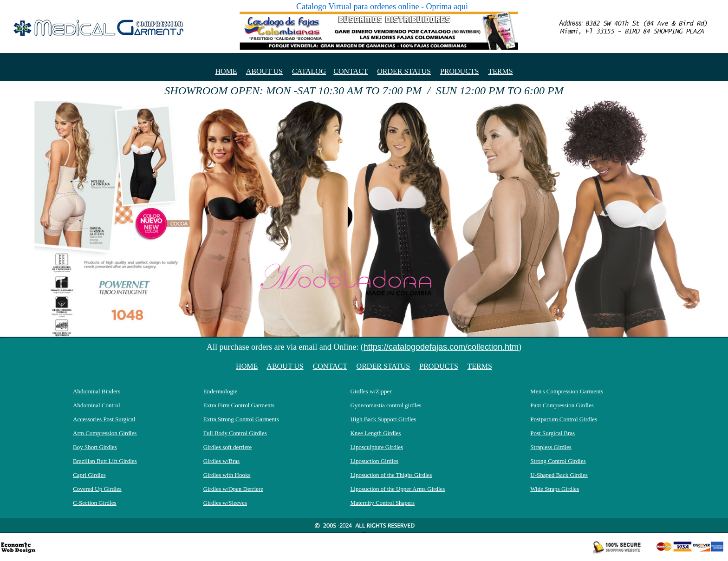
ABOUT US (264, 71)
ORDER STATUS (404, 71)
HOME (226, 71)
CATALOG (309, 71)
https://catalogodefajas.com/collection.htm (441, 347)
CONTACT (351, 71)
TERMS (500, 71)
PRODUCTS (460, 71)
